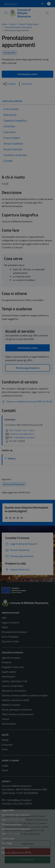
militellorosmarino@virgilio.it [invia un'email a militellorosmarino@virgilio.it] (19, 434)
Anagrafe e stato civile (13, 667)
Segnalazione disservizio (13, 819)
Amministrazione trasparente (16, 829)
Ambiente (7, 662)
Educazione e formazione (14, 691)
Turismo (5, 719)
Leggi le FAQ (8, 810)
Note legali (7, 843)
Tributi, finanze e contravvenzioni (18, 714)
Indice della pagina (27, 101)
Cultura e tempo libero (13, 686)
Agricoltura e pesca (11, 658)
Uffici (4, 618)
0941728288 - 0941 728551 (20, 430)
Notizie (5, 740)
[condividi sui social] (9, 84)
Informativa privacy (11, 834)
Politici (5, 627)
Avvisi (5, 749)
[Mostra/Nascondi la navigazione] (6, 13)
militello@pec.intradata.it (19, 800)
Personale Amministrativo (14, 632)
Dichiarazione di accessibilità (15, 848)
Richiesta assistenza (12, 824)
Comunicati (7, 745)
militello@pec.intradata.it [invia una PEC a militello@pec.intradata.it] (25, 437)
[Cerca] (47, 13)
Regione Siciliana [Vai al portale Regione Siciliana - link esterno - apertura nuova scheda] (11, 4)
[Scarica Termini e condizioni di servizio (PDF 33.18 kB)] (27, 402)
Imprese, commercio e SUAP (15, 700)
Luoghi (5, 766)
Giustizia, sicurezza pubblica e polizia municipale (25, 695)
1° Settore (10, 458)
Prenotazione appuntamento (16, 815)
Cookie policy (8, 838)
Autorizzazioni (9, 676)
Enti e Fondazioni (10, 637)
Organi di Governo (10, 623)
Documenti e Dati (10, 641)
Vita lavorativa (9, 724)
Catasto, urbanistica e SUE (15, 681)
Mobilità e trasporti (11, 705)
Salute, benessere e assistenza (17, 709)
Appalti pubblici (9, 672)
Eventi (5, 770)
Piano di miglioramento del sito (17, 853)
